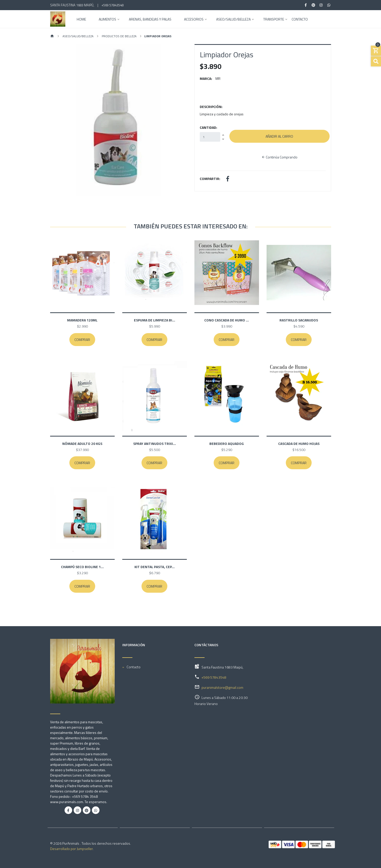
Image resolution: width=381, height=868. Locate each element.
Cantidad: (208, 127)
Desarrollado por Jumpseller (71, 849)
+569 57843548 (113, 5)
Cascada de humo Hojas (299, 444)
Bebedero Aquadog (227, 444)
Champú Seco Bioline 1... (82, 567)
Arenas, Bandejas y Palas (150, 20)
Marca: (206, 78)
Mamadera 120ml (82, 320)
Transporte (274, 20)
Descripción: (211, 107)
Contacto (300, 20)
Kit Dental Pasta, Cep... (155, 567)
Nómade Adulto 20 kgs (82, 444)
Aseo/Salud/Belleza (233, 20)
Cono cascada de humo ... (227, 320)
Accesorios (194, 20)
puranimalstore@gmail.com (222, 687)
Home (81, 20)
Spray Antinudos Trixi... (155, 444)
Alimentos (107, 20)
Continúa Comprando (279, 157)
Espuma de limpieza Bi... (155, 320)
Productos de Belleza (119, 36)
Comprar (82, 340)
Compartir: (210, 179)
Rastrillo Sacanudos (299, 320)
